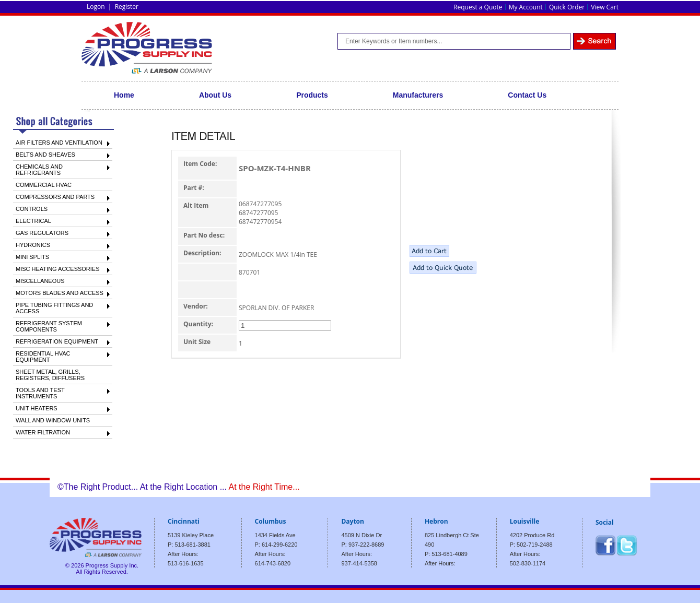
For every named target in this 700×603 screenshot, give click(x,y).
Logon (96, 7)
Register (127, 7)
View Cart (605, 7)
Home (124, 95)
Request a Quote (478, 7)
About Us (215, 95)
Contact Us (527, 95)
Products (312, 95)
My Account (526, 7)
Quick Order (567, 7)
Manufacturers (418, 95)
